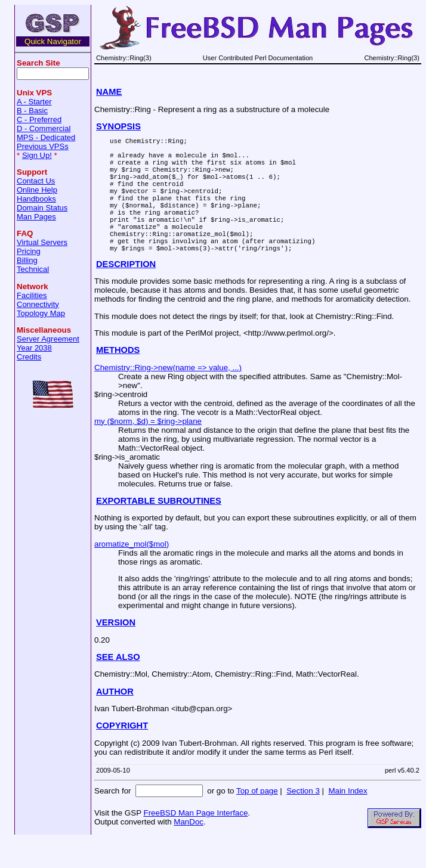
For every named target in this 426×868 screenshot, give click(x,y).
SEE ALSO (118, 686)
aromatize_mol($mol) (132, 573)
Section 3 (303, 819)
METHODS (118, 379)
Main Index (348, 819)
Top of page (257, 819)
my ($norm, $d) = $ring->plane (148, 450)
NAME (109, 92)
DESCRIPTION (126, 293)
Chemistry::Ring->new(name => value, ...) (168, 396)
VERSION (116, 651)
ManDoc (189, 850)
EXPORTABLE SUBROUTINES (159, 529)
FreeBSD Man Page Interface (195, 841)
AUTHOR (115, 720)
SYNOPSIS (118, 126)
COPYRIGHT (122, 754)
